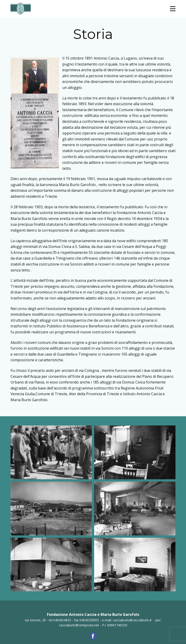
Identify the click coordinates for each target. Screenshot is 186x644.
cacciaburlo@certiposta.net (79, 625)
